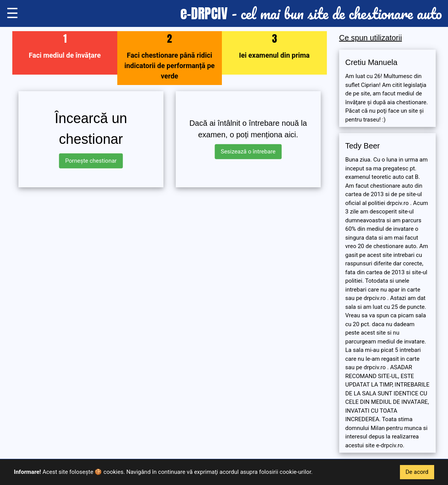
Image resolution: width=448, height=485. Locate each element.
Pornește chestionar (91, 161)
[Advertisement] (170, 247)
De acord (417, 472)
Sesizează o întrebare (248, 152)
